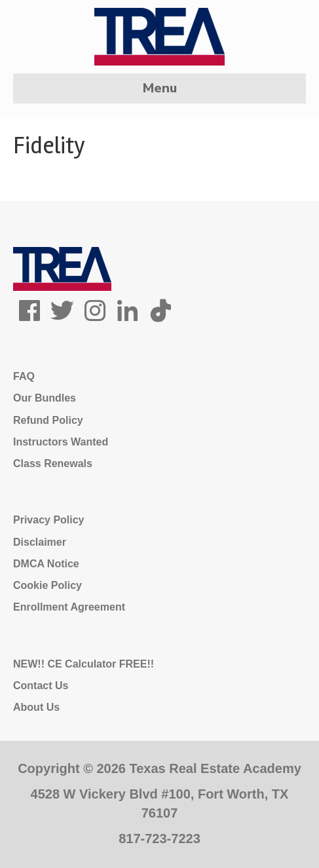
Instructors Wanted (61, 442)
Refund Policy (48, 420)
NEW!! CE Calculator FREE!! (84, 664)
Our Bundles (45, 398)
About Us (36, 707)
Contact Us (41, 686)
